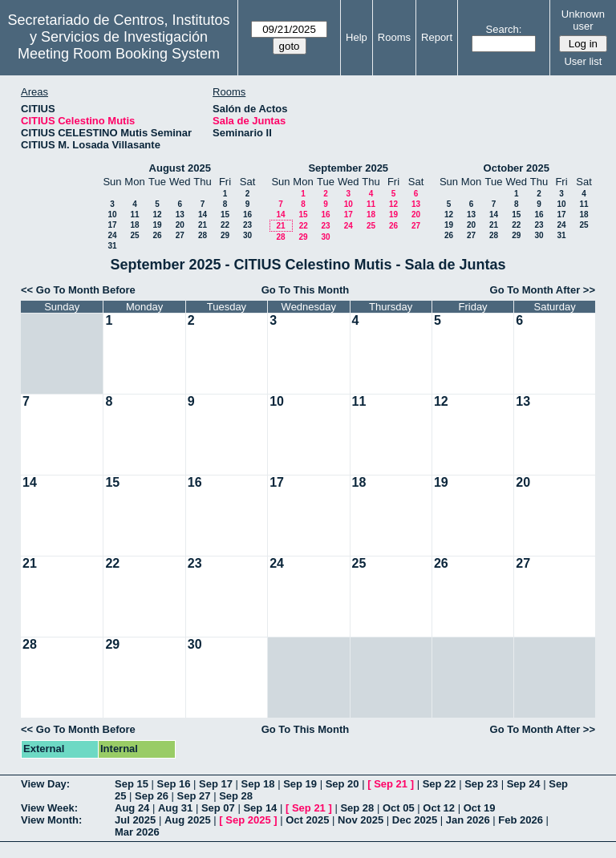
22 (225, 225)
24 (112, 235)
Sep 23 (481, 784)
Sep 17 (216, 784)
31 (112, 246)
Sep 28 (236, 796)
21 (203, 225)
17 (112, 225)
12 (157, 214)
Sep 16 (174, 784)
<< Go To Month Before (78, 290)
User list (583, 61)
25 (134, 235)
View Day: (45, 784)
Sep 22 (440, 784)
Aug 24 (132, 808)
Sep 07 (218, 808)
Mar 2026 (137, 832)
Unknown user (583, 20)
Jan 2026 (468, 820)
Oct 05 (399, 808)
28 (203, 235)
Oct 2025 (307, 820)
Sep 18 (258, 784)
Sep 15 (132, 784)
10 (112, 214)
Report (437, 37)
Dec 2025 (415, 820)
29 (225, 235)
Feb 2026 (521, 820)
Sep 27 (194, 796)
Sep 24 (524, 784)
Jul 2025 (135, 820)
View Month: (51, 820)
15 (225, 214)
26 (157, 235)
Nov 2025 (361, 820)
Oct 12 (439, 808)
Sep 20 (342, 784)
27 (180, 235)
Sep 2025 (248, 820)
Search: (504, 29)
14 (203, 214)
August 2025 (180, 168)
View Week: (49, 808)
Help (357, 37)
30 (247, 235)
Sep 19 (300, 784)
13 (180, 214)
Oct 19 (480, 808)
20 (180, 225)
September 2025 (348, 168)
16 (247, 214)
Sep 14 (260, 808)
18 (134, 225)
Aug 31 (175, 808)
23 (247, 225)
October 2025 (517, 168)
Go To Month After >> (543, 290)
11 (134, 214)
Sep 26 (152, 796)
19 (157, 225)
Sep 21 (391, 784)
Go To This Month (306, 290)
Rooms (394, 37)
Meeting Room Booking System (119, 54)
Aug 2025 (188, 820)
